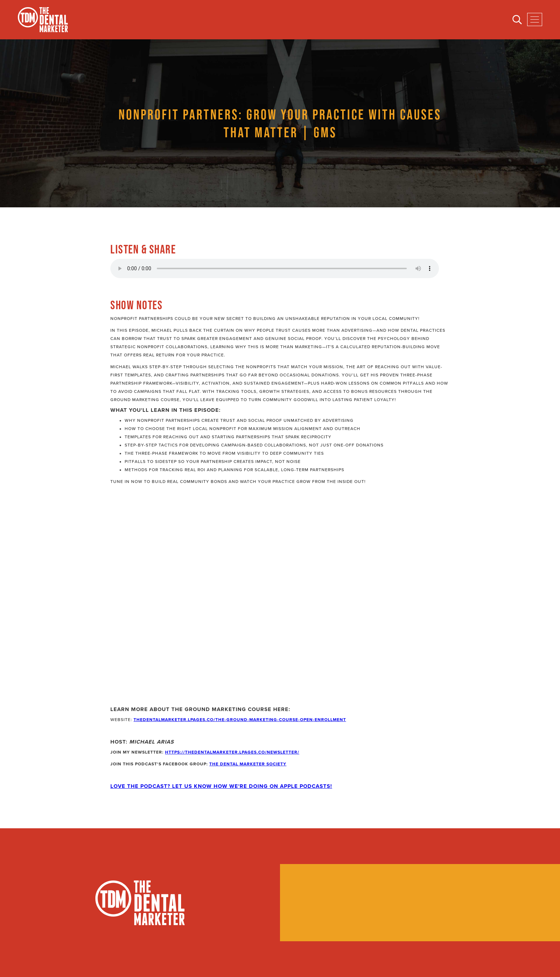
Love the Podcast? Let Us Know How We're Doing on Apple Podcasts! (221, 786)
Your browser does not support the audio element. (275, 268)
